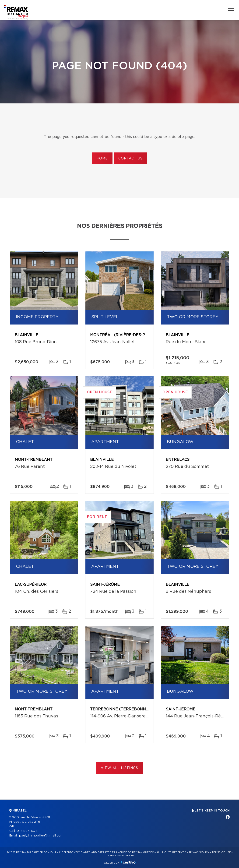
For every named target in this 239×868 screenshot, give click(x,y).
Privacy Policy (199, 852)
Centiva (128, 862)
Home (102, 159)
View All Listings (119, 768)
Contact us (130, 159)
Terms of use (221, 852)
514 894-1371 (27, 831)
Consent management (120, 856)
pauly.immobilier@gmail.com (41, 836)
